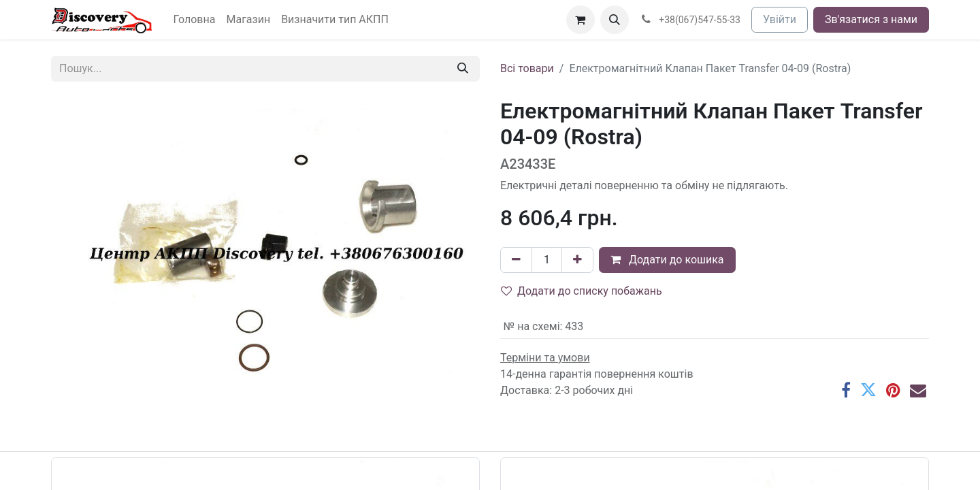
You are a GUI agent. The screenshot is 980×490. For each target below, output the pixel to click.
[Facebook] (846, 390)
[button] (615, 20)
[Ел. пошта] (918, 390)
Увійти (780, 19)
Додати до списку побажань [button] (582, 291)
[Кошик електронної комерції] (581, 20)
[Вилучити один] (516, 260)
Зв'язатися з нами (871, 19)
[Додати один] (577, 260)
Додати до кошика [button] (667, 260)
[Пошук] (463, 69)
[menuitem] (195, 20)
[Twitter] (868, 390)
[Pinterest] (893, 390)
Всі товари (527, 68)
